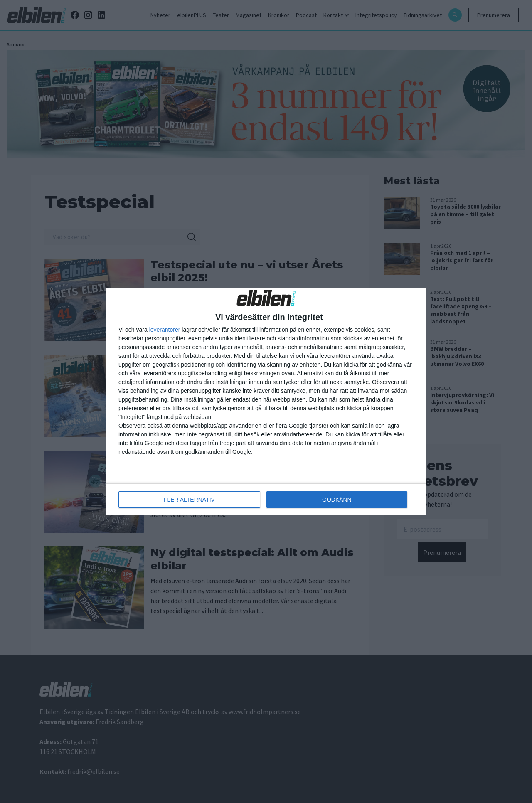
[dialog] (266, 401)
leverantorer (165, 330)
